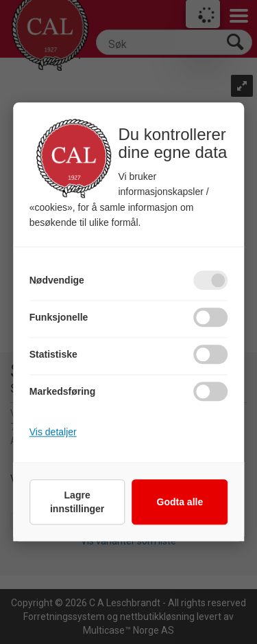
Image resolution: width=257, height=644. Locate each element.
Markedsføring (62, 392)
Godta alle (180, 503)
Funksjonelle (59, 318)
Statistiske (53, 355)
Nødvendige (57, 281)
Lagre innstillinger (77, 503)
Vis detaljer (53, 433)
